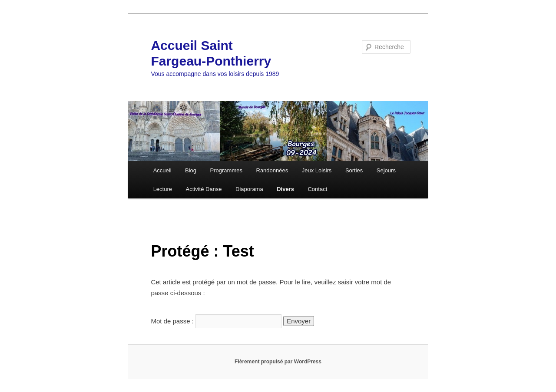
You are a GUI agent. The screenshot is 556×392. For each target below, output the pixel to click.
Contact (317, 189)
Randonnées (272, 170)
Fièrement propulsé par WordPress (278, 362)
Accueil (162, 170)
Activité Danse (204, 189)
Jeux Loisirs (317, 170)
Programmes (226, 170)
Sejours (386, 170)
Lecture (163, 189)
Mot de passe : (216, 321)
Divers (285, 189)
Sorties (354, 170)
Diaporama (249, 189)
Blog (191, 170)
